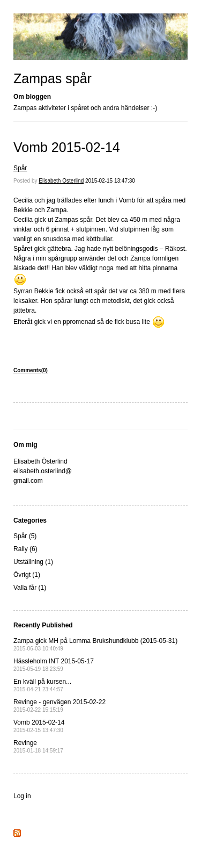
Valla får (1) (30, 588)
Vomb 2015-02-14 (67, 147)
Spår (20, 168)
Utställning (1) (33, 562)
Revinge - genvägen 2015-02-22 (59, 706)
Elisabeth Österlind (61, 181)
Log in (22, 796)
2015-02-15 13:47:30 (110, 181)
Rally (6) (25, 549)
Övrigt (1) (27, 575)
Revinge (38, 746)
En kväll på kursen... (42, 685)
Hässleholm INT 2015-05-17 (54, 665)
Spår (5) (25, 536)
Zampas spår (53, 78)
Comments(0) (31, 370)
